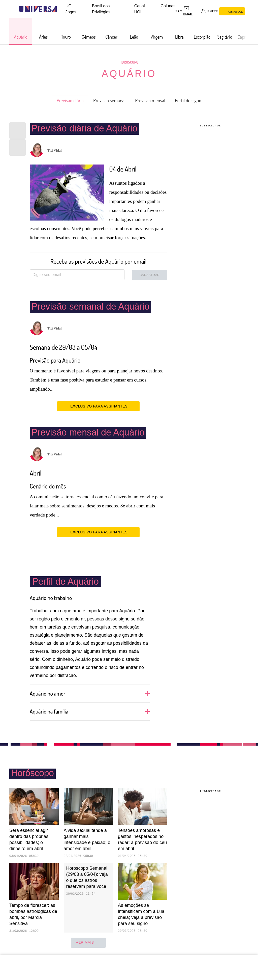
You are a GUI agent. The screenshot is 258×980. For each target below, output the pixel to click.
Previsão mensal (154, 100)
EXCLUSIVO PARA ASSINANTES (98, 406)
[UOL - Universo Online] (61, 9)
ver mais (88, 943)
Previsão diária (62, 100)
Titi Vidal (55, 151)
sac (179, 11)
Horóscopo (129, 62)
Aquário (129, 74)
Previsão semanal (107, 100)
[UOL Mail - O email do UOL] (191, 11)
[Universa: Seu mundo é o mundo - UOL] (38, 9)
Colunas (168, 6)
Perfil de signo (197, 100)
